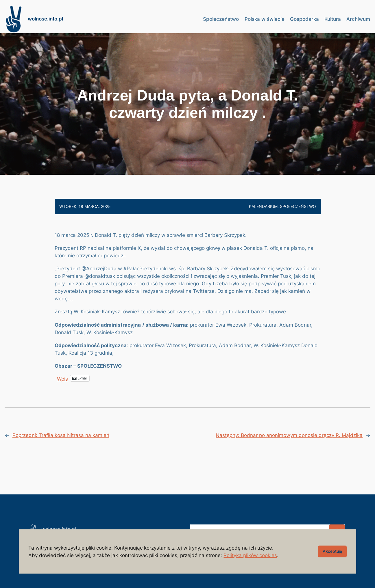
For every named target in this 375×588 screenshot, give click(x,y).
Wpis (62, 378)
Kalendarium (263, 206)
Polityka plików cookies (250, 555)
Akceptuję (332, 551)
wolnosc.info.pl (45, 19)
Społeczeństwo (298, 206)
